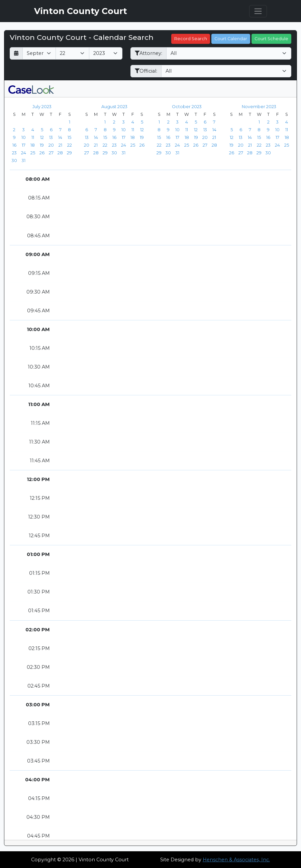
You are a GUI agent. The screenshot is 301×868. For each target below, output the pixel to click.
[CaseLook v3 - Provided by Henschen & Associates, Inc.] (31, 89)
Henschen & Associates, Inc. (236, 860)
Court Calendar (231, 39)
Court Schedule (271, 39)
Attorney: (148, 53)
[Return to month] (16, 53)
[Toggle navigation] (258, 11)
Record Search (191, 39)
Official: (146, 71)
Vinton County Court (81, 11)
